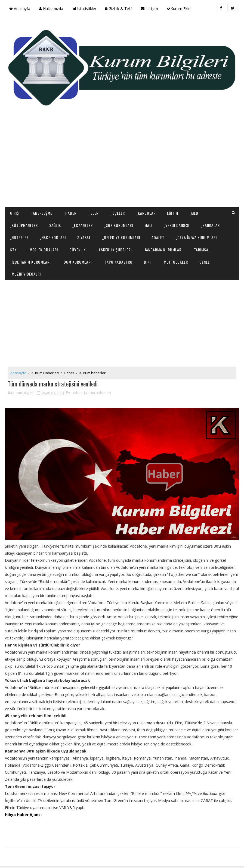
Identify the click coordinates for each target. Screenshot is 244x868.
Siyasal (84, 236)
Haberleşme (41, 212)
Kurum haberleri (93, 373)
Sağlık (55, 224)
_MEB (194, 212)
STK (13, 248)
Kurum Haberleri (45, 373)
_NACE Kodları (53, 236)
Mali (148, 224)
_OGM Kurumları (77, 260)
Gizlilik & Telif (118, 9)
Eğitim (173, 212)
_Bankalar (210, 224)
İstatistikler (84, 9)
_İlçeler (117, 212)
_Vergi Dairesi (177, 224)
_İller (93, 212)
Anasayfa (20, 9)
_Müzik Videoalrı (25, 273)
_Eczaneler (83, 224)
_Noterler (19, 236)
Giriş (15, 212)
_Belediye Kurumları (121, 236)
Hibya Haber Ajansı (23, 815)
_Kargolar (146, 212)
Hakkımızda (51, 9)
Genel (205, 260)
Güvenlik (78, 248)
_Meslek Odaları (43, 248)
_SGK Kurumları (119, 224)
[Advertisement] (122, 163)
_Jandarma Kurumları (163, 248)
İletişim (149, 9)
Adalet (158, 236)
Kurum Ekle (179, 9)
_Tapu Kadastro (118, 260)
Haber (69, 373)
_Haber (70, 212)
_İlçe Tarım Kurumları (30, 260)
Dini (147, 260)
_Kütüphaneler (24, 224)
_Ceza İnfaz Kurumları (196, 236)
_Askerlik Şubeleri (114, 248)
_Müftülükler (175, 260)
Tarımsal (202, 248)
